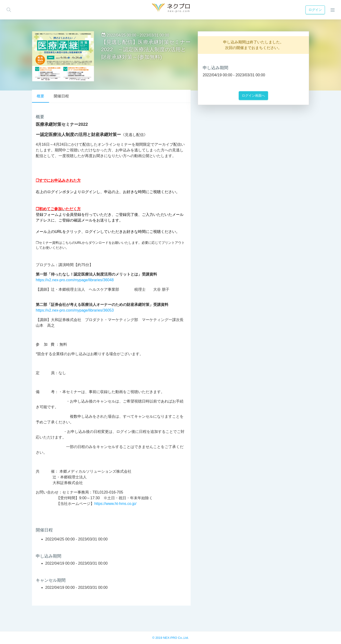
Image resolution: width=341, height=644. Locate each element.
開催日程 (61, 96)
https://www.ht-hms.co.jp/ (115, 504)
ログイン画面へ (253, 95)
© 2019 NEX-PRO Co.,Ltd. (170, 638)
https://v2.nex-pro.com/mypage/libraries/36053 (75, 310)
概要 (40, 96)
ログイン (314, 10)
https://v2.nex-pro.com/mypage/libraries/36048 (75, 280)
